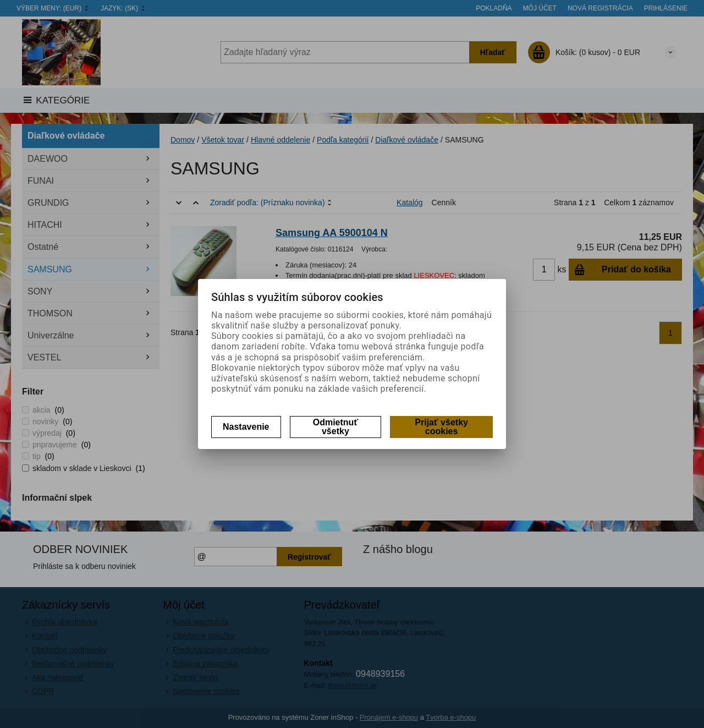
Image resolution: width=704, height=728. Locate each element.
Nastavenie (246, 427)
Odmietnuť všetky (335, 427)
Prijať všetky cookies (441, 427)
